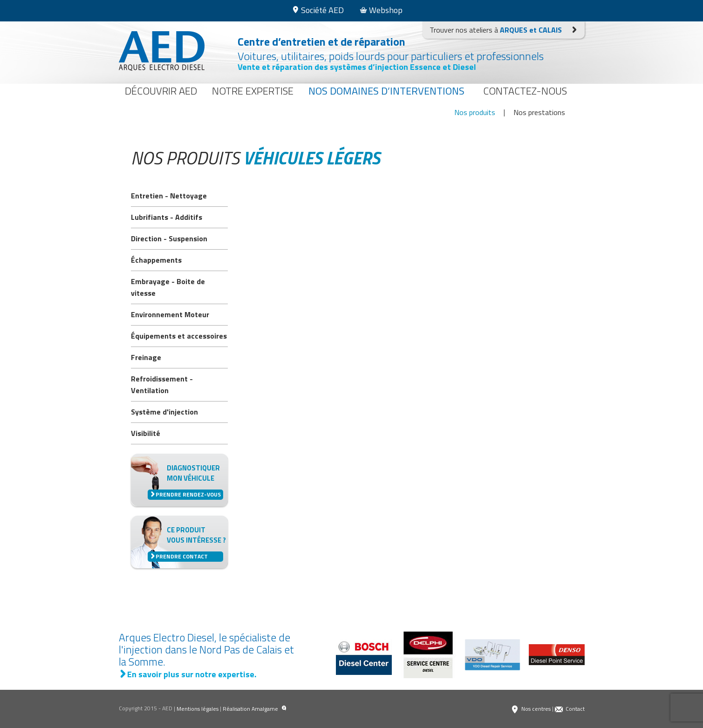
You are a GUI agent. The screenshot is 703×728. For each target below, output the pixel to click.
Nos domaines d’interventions (386, 91)
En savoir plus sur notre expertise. (188, 674)
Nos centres (531, 709)
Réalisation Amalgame (255, 709)
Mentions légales (198, 709)
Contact (570, 709)
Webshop (381, 10)
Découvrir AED (161, 91)
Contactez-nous (525, 91)
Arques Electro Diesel (162, 51)
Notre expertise (253, 91)
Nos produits (475, 112)
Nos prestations (539, 112)
